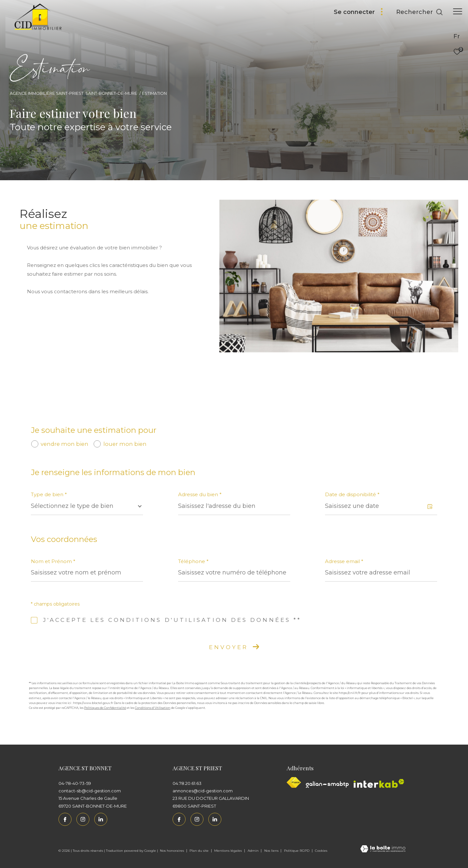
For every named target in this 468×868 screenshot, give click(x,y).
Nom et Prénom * (53, 561)
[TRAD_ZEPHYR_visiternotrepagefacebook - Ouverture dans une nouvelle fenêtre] (65, 819)
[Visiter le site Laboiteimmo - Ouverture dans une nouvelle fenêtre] (383, 849)
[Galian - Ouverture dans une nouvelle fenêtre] (327, 785)
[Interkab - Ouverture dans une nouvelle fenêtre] (379, 783)
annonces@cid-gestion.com (203, 791)
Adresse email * (344, 561)
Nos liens (272, 851)
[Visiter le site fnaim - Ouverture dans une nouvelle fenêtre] (294, 782)
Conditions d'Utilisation (153, 708)
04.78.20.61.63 (187, 783)
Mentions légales (228, 851)
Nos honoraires (172, 851)
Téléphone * (193, 561)
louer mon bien (125, 444)
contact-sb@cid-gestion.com (90, 791)
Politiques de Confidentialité (105, 708)
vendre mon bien (65, 444)
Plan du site (200, 851)
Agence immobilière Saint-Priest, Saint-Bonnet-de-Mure (73, 93)
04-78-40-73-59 (75, 783)
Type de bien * (49, 494)
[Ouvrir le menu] (458, 11)
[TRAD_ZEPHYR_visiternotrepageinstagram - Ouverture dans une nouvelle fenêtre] (83, 819)
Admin (254, 851)
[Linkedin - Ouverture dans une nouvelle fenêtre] (101, 819)
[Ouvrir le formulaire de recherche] (420, 12)
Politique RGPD (297, 851)
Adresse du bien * (200, 494)
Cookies (321, 851)
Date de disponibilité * (352, 494)
